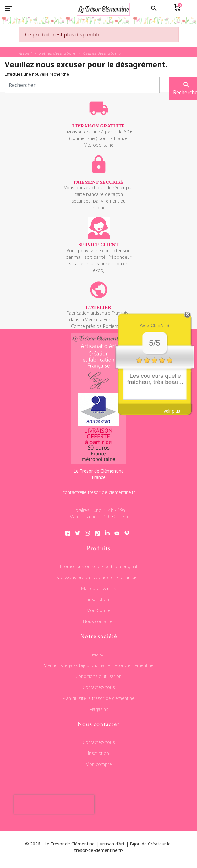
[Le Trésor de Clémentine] (99, 23)
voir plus (172, 411)
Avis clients (155, 325)
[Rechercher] (82, 85)
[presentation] (54, 804)
